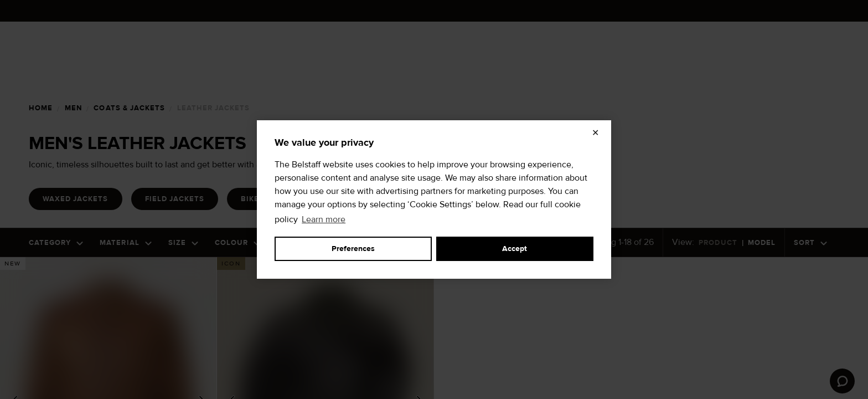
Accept (515, 249)
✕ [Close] (595, 133)
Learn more (324, 219)
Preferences (353, 249)
